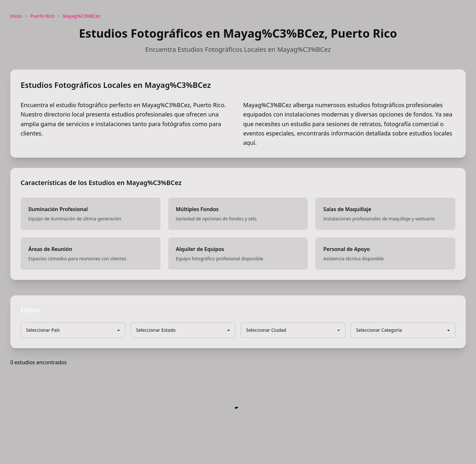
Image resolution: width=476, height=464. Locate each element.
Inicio (16, 16)
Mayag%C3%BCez (82, 16)
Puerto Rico (42, 16)
